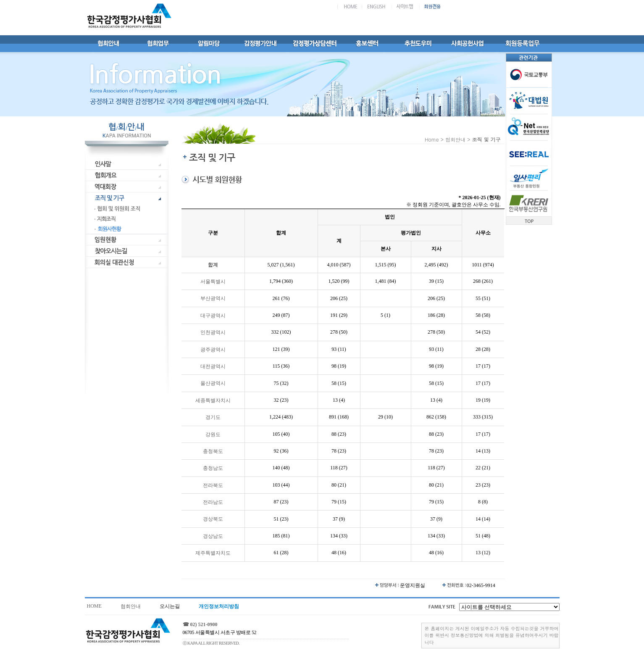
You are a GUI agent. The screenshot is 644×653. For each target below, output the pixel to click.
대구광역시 (213, 316)
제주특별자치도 (213, 553)
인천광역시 (213, 333)
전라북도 (213, 485)
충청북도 (213, 451)
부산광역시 (213, 299)
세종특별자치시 (213, 400)
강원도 (213, 434)
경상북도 (213, 519)
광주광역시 (213, 350)
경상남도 (213, 536)
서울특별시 (213, 282)
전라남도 (213, 502)
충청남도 (213, 469)
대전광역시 (213, 366)
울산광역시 (213, 384)
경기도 (213, 418)
